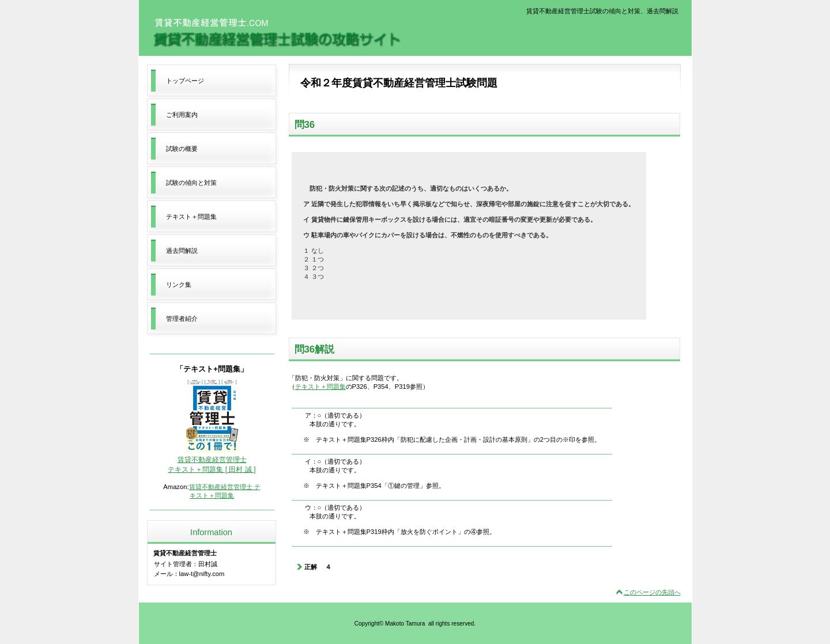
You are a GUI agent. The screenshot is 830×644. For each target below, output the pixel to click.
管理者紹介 (182, 319)
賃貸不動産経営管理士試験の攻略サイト (277, 33)
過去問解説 (182, 251)
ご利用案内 (182, 115)
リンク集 (179, 285)
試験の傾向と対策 (191, 183)
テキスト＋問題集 (320, 387)
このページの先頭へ (652, 592)
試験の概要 (182, 149)
